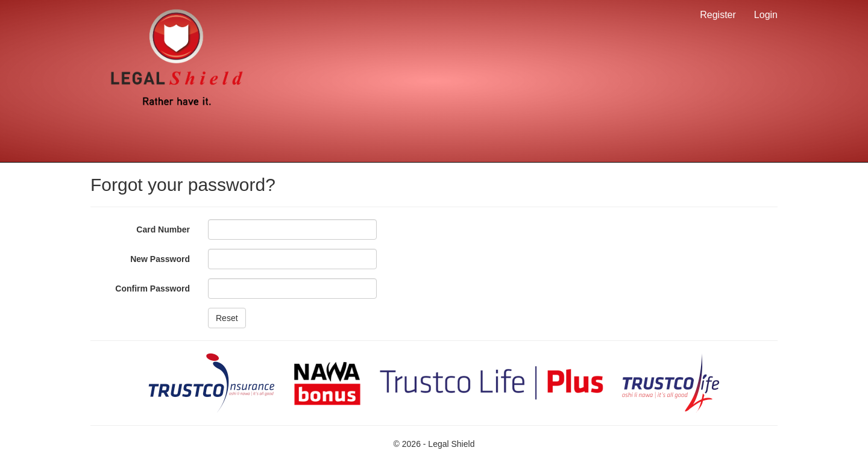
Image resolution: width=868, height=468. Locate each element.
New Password (160, 259)
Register (718, 15)
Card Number (163, 229)
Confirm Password (153, 289)
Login (766, 15)
